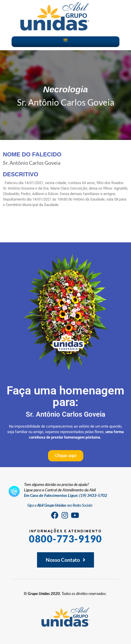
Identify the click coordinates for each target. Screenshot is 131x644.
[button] (65, 40)
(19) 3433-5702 (93, 495)
